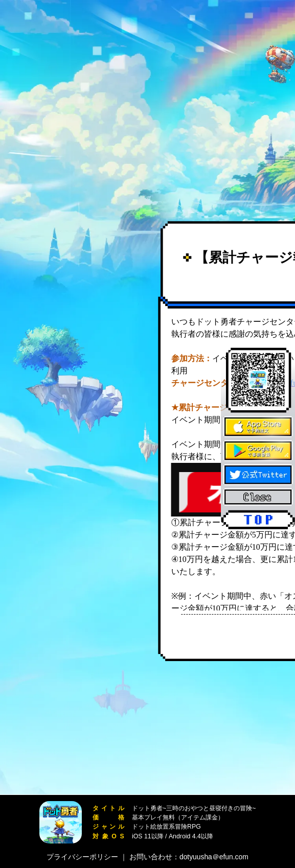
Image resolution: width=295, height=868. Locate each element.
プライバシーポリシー (82, 857)
